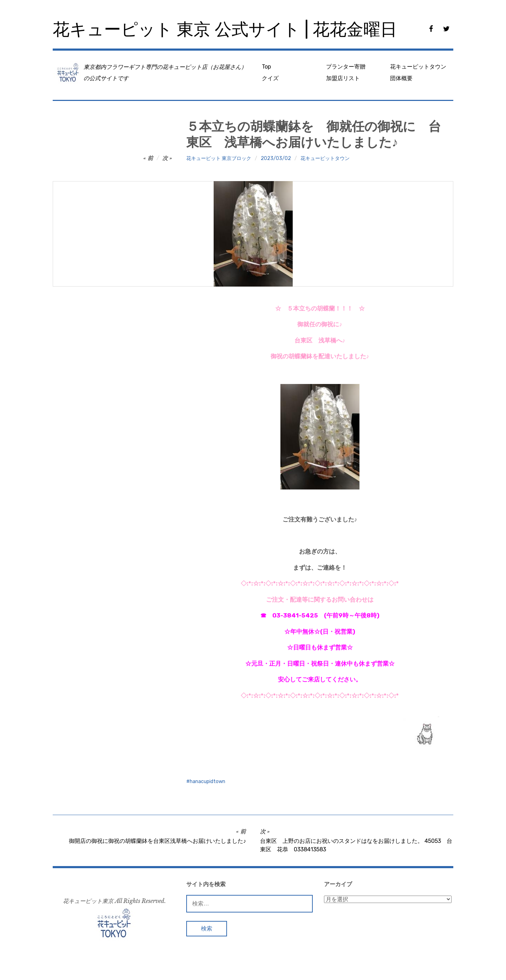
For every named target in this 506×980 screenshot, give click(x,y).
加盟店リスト (343, 78)
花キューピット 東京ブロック (219, 158)
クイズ (270, 78)
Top (266, 67)
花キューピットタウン (418, 67)
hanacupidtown (207, 782)
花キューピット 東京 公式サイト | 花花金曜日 (225, 29)
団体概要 (401, 78)
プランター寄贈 (346, 67)
